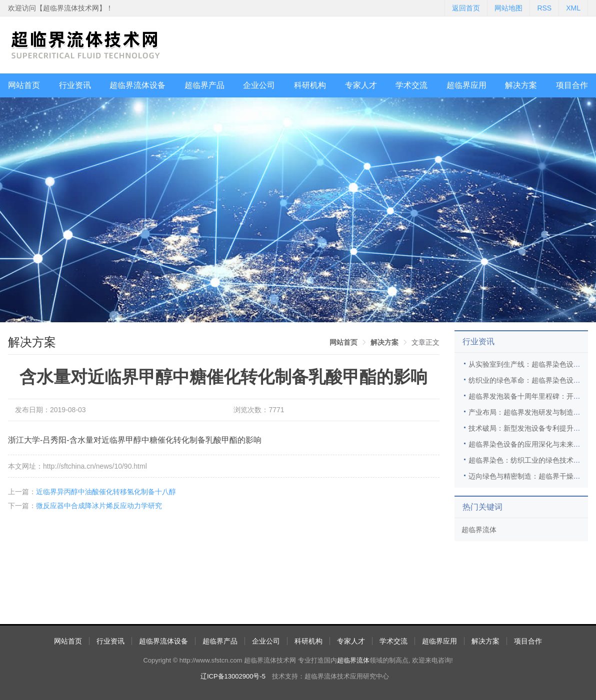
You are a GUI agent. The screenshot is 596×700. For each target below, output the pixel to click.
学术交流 (411, 85)
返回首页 (466, 8)
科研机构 (310, 85)
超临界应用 (466, 85)
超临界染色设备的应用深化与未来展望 (528, 444)
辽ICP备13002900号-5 (233, 676)
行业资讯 (75, 85)
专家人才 (361, 85)
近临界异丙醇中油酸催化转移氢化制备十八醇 (106, 492)
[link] (343, 342)
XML (573, 8)
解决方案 (521, 85)
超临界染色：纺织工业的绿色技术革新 (528, 460)
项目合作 (572, 85)
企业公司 (259, 85)
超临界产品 (204, 85)
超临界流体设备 (137, 85)
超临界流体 (479, 530)
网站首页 (24, 85)
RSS (544, 8)
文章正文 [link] (425, 342)
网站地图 (508, 8)
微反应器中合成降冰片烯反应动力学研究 (99, 506)
